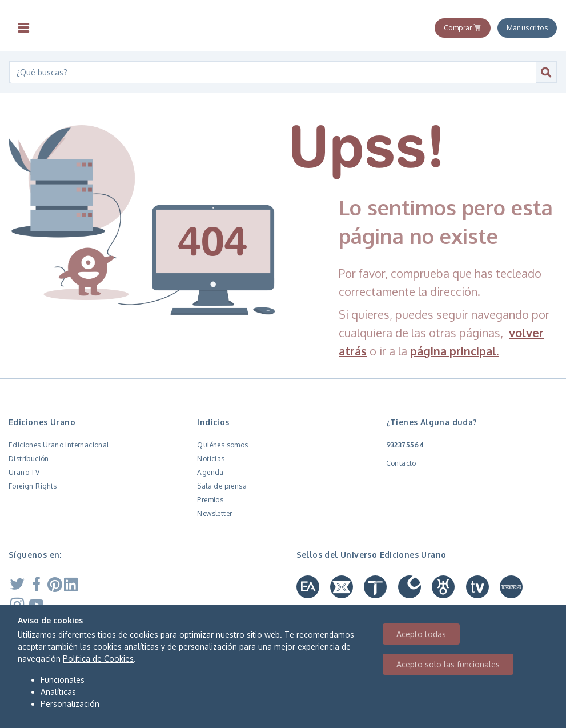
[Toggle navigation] (24, 28)
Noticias (211, 459)
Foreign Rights (33, 486)
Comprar (463, 28)
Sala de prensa (222, 486)
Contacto (401, 463)
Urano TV (24, 472)
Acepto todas (421, 634)
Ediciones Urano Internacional (59, 445)
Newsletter (214, 513)
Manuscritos (527, 28)
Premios (210, 500)
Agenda (210, 472)
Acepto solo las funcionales (448, 664)
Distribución (29, 459)
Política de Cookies (98, 659)
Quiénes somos (222, 445)
